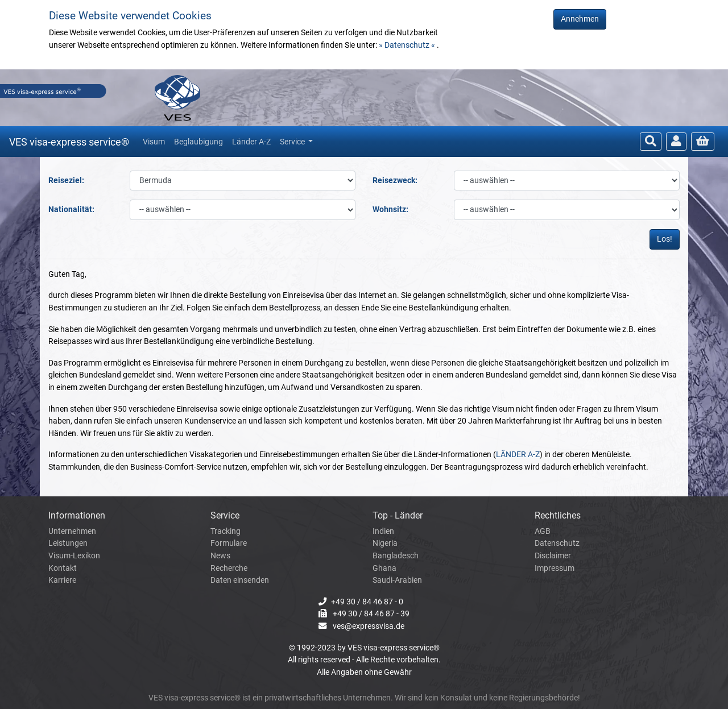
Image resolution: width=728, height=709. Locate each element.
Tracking (226, 531)
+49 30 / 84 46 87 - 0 (367, 602)
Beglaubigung (198, 142)
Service (293, 142)
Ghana (384, 568)
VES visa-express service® (69, 142)
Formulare (229, 543)
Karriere (62, 580)
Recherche (229, 568)
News (220, 556)
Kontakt (63, 568)
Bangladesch (396, 556)
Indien (383, 531)
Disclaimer (553, 556)
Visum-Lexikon (74, 556)
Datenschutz (557, 543)
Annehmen (580, 19)
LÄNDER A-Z (518, 455)
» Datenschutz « (408, 45)
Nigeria (385, 543)
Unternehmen (72, 531)
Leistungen (68, 543)
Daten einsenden (240, 580)
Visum (154, 142)
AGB (543, 531)
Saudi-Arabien (397, 580)
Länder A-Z (251, 142)
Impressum (555, 568)
